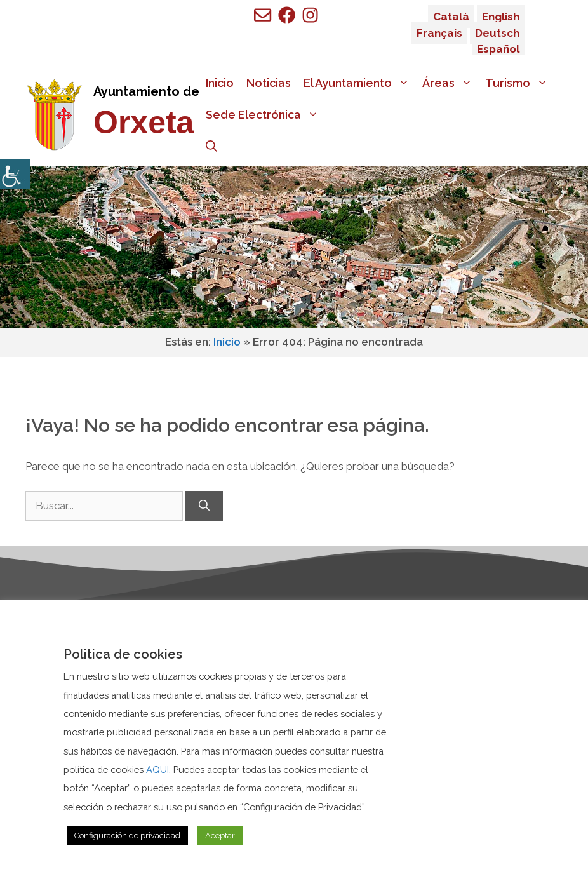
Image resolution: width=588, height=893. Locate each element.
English (501, 17)
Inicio (220, 83)
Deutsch (497, 33)
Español (498, 49)
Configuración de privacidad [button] (127, 836)
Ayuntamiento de (146, 91)
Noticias (269, 83)
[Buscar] (204, 506)
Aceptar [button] (220, 836)
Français (439, 33)
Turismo (520, 83)
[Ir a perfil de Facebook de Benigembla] (287, 15)
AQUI (157, 769)
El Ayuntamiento (360, 83)
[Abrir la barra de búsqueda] (211, 147)
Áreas (451, 83)
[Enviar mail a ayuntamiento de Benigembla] (263, 15)
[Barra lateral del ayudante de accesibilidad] (15, 174)
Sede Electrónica (265, 115)
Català (451, 17)
